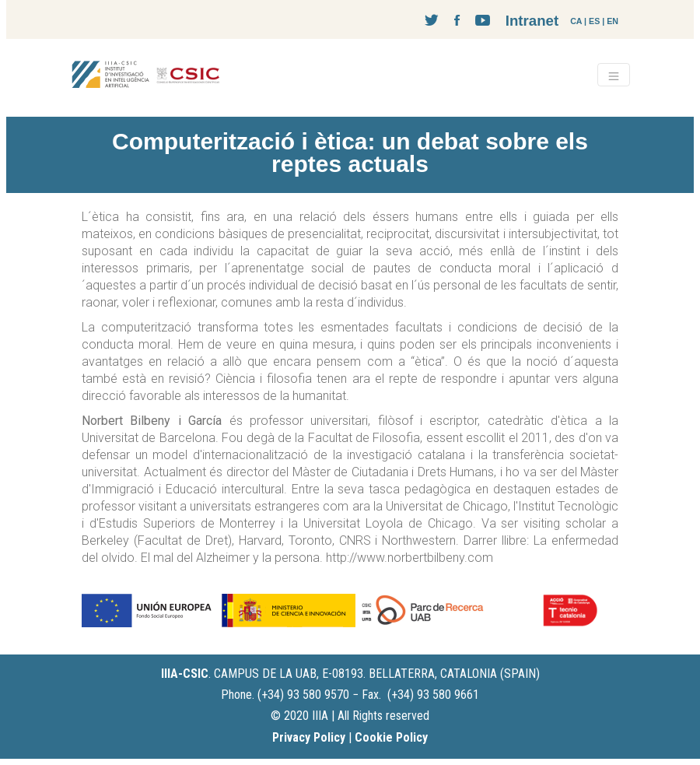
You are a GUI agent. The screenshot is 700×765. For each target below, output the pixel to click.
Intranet (532, 21)
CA (576, 21)
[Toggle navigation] (614, 75)
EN (612, 21)
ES (594, 21)
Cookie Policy (391, 737)
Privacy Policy (309, 737)
